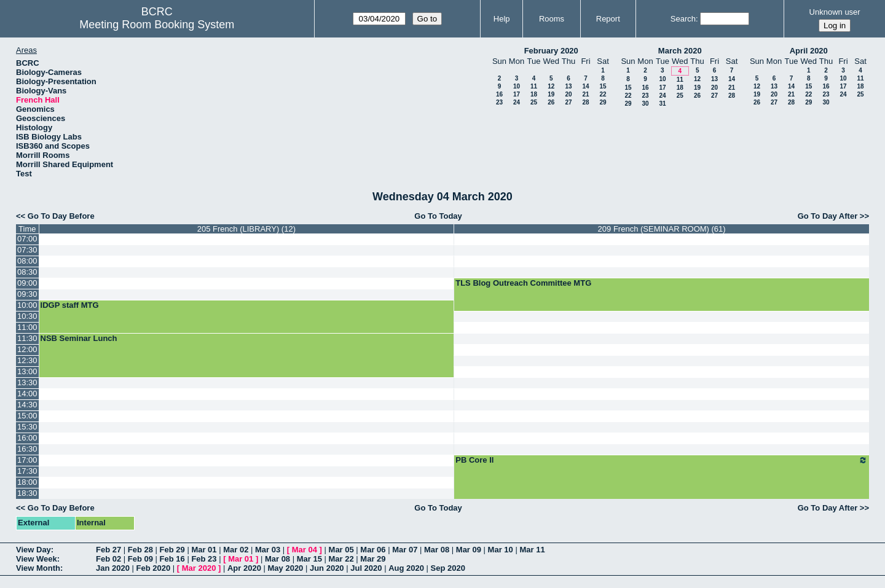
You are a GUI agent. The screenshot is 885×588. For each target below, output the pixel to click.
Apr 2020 (244, 568)
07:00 (27, 239)
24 (517, 102)
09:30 (27, 294)
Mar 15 (309, 559)
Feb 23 (204, 559)
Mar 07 (405, 550)
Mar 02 (236, 550)
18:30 (27, 493)
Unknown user (835, 12)
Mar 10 (501, 550)
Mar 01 (204, 550)
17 (517, 94)
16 (499, 94)
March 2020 (680, 51)
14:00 (27, 394)
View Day (33, 550)
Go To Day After (828, 216)
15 (603, 86)
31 (662, 104)
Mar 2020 (199, 568)
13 (568, 86)
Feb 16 (172, 559)
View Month (38, 568)
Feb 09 (140, 559)
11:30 (27, 338)
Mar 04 (305, 550)
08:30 (27, 272)
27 (568, 102)
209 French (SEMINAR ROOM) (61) (662, 229)
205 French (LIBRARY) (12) (246, 229)
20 (568, 94)
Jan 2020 (113, 568)
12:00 (27, 349)
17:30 (27, 471)
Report (608, 19)
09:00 (27, 283)
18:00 (27, 482)
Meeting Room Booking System (157, 25)
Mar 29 (373, 559)
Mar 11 (532, 550)
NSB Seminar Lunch (79, 338)
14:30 (27, 405)
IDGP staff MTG (70, 305)
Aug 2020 (406, 568)
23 (499, 102)
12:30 (27, 360)
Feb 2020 (154, 568)
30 (645, 104)
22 (603, 94)
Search (683, 19)
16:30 (27, 449)
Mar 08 (437, 550)
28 (585, 102)
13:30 (27, 382)
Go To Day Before (61, 216)
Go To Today (438, 216)
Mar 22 (341, 559)
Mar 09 (469, 550)
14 (585, 86)
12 (551, 86)
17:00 (27, 460)
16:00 (27, 438)
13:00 (27, 371)
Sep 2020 (448, 568)
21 (585, 94)
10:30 (27, 316)
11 (534, 86)
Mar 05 (341, 550)
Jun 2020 (327, 568)
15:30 (27, 427)
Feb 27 (108, 550)
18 (534, 94)
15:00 (27, 416)
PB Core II (662, 460)
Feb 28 (140, 550)
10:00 (27, 305)
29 (603, 102)
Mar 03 (268, 550)
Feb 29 (172, 550)
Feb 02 (108, 559)
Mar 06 (373, 550)
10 (517, 86)
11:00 (27, 327)
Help (502, 19)
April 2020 (809, 51)
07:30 (27, 250)
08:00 (27, 261)
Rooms (552, 19)
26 (551, 102)
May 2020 (286, 568)
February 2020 (551, 51)
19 (551, 94)
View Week (37, 559)
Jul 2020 (366, 568)
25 (534, 102)
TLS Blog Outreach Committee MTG (523, 283)
